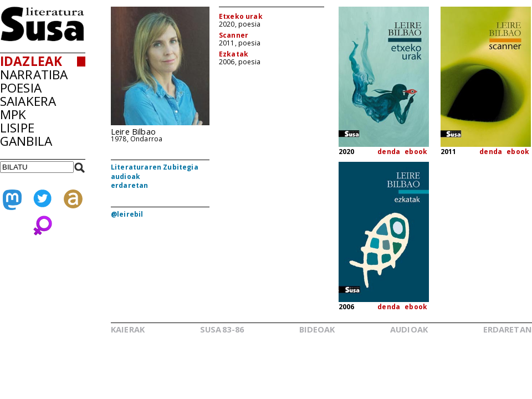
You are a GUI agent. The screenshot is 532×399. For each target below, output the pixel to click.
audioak (126, 177)
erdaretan (129, 185)
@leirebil (127, 214)
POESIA (21, 88)
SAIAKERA (28, 101)
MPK (13, 114)
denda (389, 152)
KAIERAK (128, 329)
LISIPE (17, 128)
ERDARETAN (508, 329)
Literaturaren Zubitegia (155, 167)
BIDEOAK (317, 329)
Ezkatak (234, 54)
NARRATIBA (34, 75)
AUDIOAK (409, 329)
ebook (416, 152)
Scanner (234, 35)
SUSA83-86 (222, 329)
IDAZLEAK (31, 61)
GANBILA (26, 141)
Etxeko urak (241, 16)
